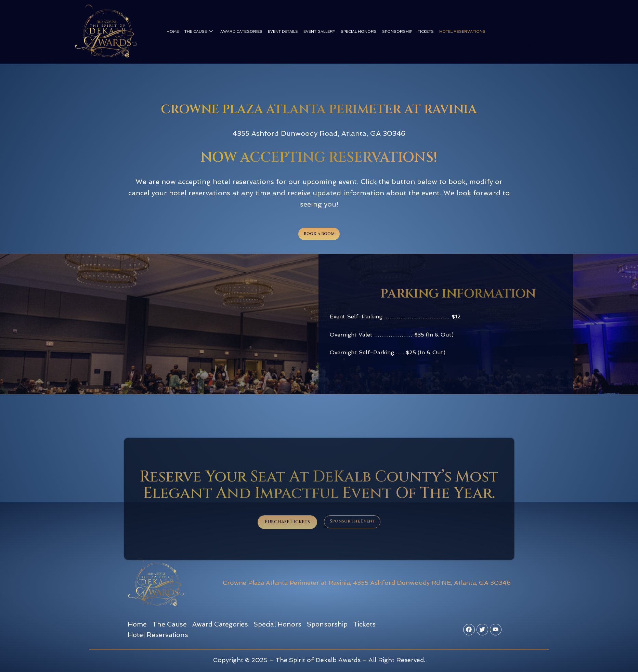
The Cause (199, 32)
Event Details (283, 32)
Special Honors (359, 32)
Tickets (426, 32)
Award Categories (241, 32)
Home (173, 32)
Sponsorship (397, 32)
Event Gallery (319, 32)
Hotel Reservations (462, 32)
